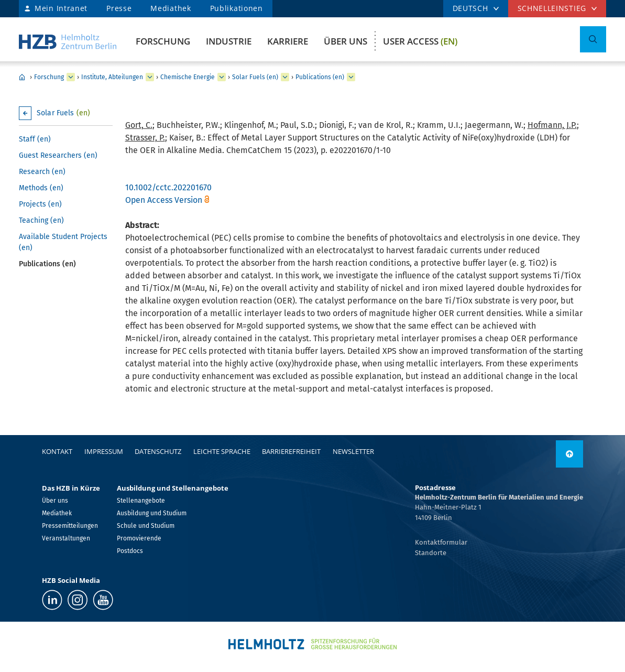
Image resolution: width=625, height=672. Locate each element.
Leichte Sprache (222, 451)
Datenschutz (158, 451)
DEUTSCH (470, 8)
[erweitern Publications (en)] (351, 77)
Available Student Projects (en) (63, 242)
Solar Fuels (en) (255, 77)
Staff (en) (35, 139)
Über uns (346, 41)
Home (22, 77)
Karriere (288, 41)
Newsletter (353, 451)
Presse (119, 8)
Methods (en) (41, 188)
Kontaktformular (441, 542)
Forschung (163, 41)
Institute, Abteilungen (112, 77)
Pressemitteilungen (70, 526)
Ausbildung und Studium (152, 513)
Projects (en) (40, 204)
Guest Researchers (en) (58, 155)
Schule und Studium (146, 526)
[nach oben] (569, 454)
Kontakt (57, 451)
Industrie (229, 41)
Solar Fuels (63, 113)
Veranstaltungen (66, 538)
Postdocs (130, 551)
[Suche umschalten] (593, 39)
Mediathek (171, 8)
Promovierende (139, 538)
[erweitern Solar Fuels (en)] (285, 77)
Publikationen (237, 8)
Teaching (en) (41, 220)
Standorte (431, 553)
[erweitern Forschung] (71, 77)
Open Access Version (164, 200)
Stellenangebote (141, 501)
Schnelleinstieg (552, 8)
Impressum (104, 451)
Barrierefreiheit (291, 451)
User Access (420, 41)
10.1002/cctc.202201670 (168, 187)
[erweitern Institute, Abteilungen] (150, 77)
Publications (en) (320, 77)
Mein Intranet (61, 8)
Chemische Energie (188, 77)
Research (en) (42, 172)
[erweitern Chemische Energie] (222, 77)
